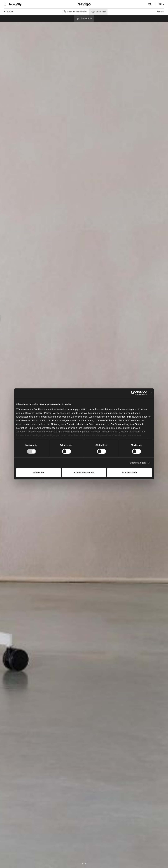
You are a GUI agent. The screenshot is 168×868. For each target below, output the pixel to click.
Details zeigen (138, 463)
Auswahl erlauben (84, 473)
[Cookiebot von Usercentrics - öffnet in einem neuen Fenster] (133, 393)
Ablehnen (38, 473)
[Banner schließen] (151, 393)
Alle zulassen (129, 473)
